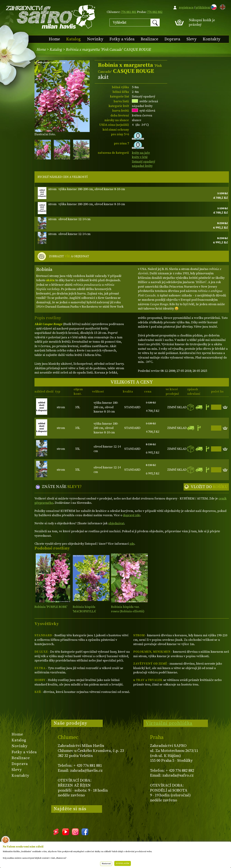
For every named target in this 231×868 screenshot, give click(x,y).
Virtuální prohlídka (169, 723)
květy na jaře (141, 153)
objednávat (116, 523)
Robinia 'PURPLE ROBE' (51, 607)
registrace (186, 8)
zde (132, 544)
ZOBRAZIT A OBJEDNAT (69, 256)
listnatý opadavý (144, 162)
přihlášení (203, 8)
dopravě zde (131, 515)
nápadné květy (142, 166)
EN (222, 6)
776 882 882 (155, 12)
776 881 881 (129, 12)
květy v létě (140, 157)
